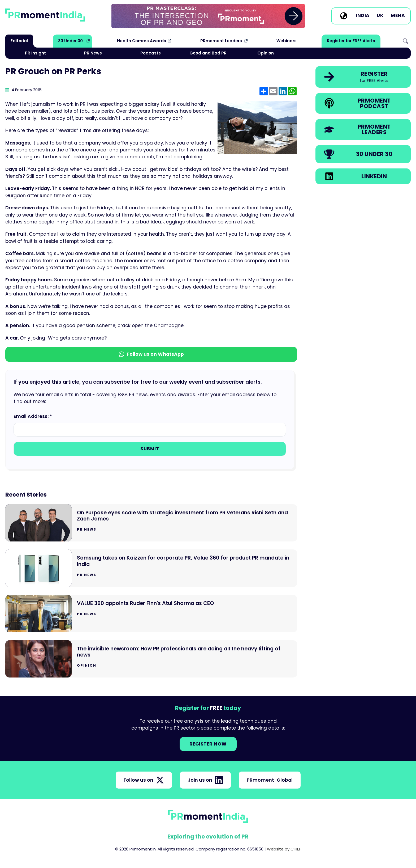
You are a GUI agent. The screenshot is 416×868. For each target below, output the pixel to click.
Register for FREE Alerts (351, 41)
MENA (398, 16)
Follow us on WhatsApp (151, 354)
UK (380, 16)
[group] (208, 16)
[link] (208, 16)
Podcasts (151, 53)
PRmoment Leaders (221, 41)
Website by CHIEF (284, 849)
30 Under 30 (70, 41)
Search (405, 41)
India (363, 16)
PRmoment (270, 780)
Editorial (19, 41)
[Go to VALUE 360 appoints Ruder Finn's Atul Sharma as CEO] (151, 614)
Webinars (287, 41)
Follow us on (144, 780)
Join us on (205, 780)
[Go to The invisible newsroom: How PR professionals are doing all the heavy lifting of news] (151, 659)
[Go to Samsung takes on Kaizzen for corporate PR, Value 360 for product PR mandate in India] (151, 568)
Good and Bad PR (208, 53)
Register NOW (208, 744)
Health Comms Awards (142, 41)
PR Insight (35, 53)
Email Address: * (33, 416)
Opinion (266, 53)
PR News (93, 53)
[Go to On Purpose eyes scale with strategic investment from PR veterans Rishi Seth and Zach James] (151, 523)
